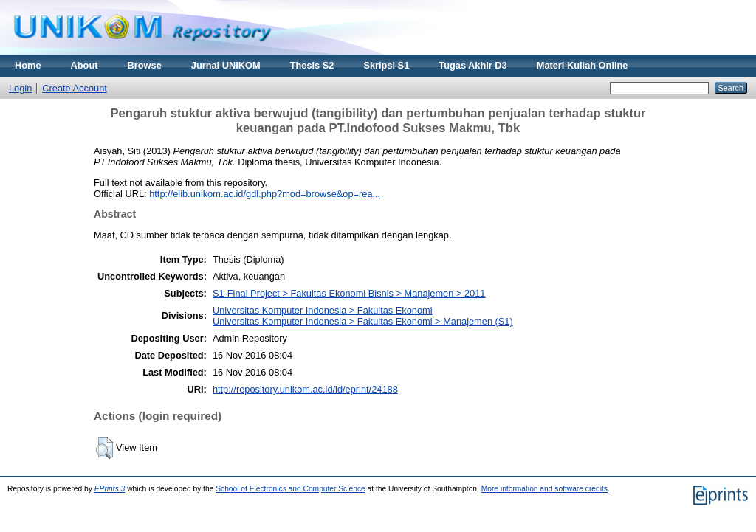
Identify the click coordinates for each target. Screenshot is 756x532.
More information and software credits (544, 489)
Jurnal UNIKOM (226, 65)
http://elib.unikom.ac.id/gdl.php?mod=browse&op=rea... (265, 194)
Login (20, 88)
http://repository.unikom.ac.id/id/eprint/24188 (305, 389)
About (85, 65)
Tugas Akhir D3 (472, 65)
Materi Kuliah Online (583, 65)
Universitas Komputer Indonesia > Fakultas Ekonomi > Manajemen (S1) (363, 321)
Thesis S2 (312, 65)
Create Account (75, 88)
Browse (145, 65)
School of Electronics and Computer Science (291, 489)
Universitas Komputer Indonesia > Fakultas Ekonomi (323, 310)
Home (28, 65)
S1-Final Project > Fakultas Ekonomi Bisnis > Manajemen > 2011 (349, 293)
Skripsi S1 (386, 65)
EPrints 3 (110, 489)
